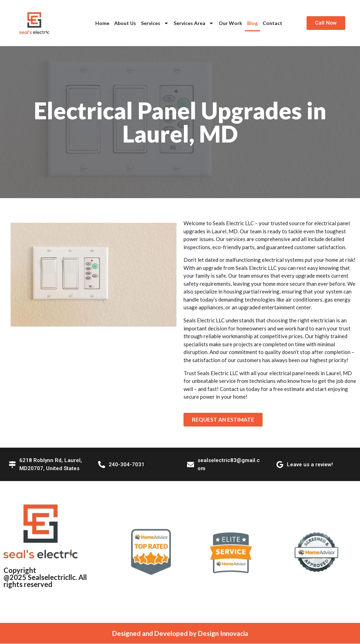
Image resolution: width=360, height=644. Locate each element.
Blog (252, 23)
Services (155, 23)
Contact (272, 23)
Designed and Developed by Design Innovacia (180, 634)
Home (102, 23)
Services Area (194, 23)
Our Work (230, 23)
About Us (125, 23)
